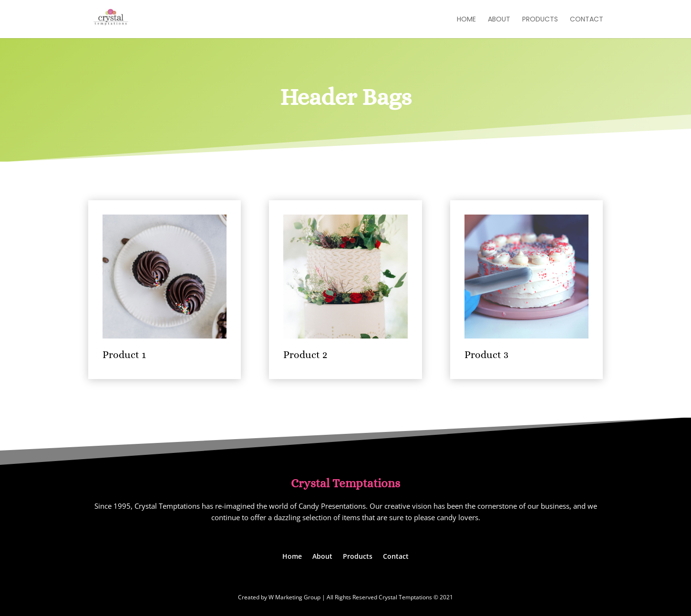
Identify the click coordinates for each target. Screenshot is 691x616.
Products (540, 20)
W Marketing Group (294, 597)
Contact (587, 20)
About (499, 20)
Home (466, 20)
